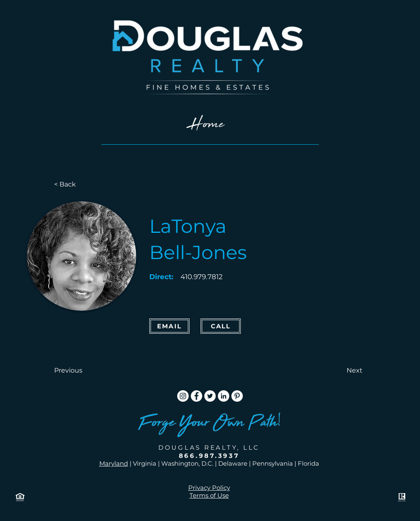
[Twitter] (210, 396)
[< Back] (81, 184)
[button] (81, 371)
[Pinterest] (237, 396)
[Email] (169, 326)
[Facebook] (196, 396)
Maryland (114, 463)
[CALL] (221, 326)
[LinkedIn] (224, 396)
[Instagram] (183, 396)
